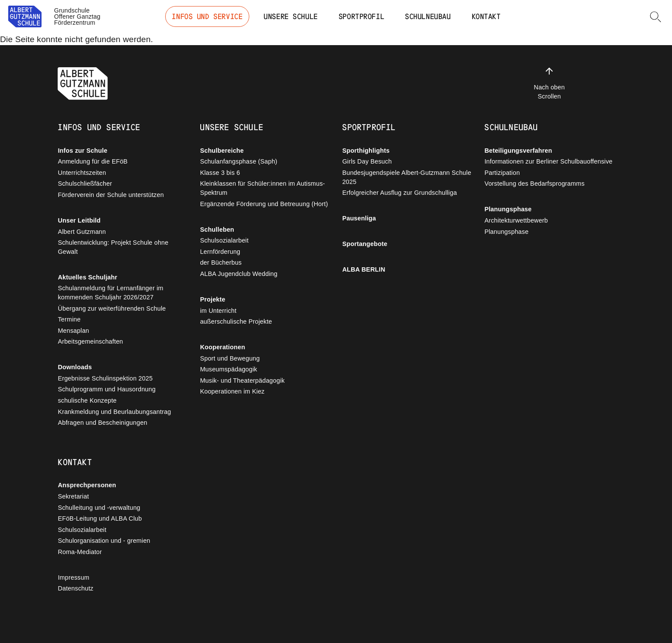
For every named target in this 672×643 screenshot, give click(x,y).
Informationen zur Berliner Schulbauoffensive (548, 161)
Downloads (75, 367)
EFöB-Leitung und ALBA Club (100, 518)
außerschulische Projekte (236, 321)
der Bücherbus (221, 262)
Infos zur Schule (82, 151)
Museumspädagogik (228, 369)
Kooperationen (222, 347)
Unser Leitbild (79, 220)
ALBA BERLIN (364, 269)
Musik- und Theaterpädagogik (242, 381)
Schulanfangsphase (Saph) (238, 161)
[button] (655, 17)
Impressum (73, 577)
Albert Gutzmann (82, 232)
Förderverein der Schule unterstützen (111, 195)
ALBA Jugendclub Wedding (239, 274)
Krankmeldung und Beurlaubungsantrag (114, 412)
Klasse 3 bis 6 (220, 173)
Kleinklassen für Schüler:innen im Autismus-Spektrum (262, 188)
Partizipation (502, 173)
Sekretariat (73, 496)
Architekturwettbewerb (516, 220)
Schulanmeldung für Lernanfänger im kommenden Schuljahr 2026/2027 (110, 293)
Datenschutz (75, 588)
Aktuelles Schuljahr (87, 277)
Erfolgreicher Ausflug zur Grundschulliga (399, 193)
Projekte (212, 299)
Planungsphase (508, 209)
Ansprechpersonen (87, 485)
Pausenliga (359, 218)
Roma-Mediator (80, 552)
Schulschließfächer (85, 184)
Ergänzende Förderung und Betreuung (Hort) (264, 204)
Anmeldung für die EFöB (93, 161)
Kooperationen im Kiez (232, 391)
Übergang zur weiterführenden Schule (112, 308)
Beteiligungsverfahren (518, 151)
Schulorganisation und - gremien (104, 541)
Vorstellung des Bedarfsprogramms (534, 184)
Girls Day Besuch (367, 161)
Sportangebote (365, 244)
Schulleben (217, 230)
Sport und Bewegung (230, 358)
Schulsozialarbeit (224, 240)
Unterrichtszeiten (82, 173)
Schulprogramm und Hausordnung (107, 389)
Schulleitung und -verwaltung (99, 508)
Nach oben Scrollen (549, 83)
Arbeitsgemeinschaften (90, 341)
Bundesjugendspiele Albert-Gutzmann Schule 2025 (406, 177)
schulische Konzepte (87, 400)
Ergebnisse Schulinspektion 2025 (105, 378)
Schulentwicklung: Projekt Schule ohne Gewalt (113, 247)
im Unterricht (218, 311)
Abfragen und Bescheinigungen (102, 423)
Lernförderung (220, 252)
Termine (69, 319)
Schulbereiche (222, 151)
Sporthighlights (366, 151)
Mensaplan (73, 331)
